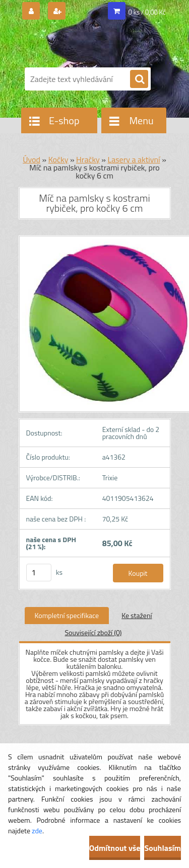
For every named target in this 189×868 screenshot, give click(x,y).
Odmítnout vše (115, 848)
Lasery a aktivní (134, 159)
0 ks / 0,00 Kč (147, 12)
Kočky (58, 159)
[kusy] (39, 573)
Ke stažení (137, 615)
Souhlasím (163, 848)
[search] (139, 79)
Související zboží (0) (93, 632)
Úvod (31, 159)
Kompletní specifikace (67, 615)
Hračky (88, 159)
